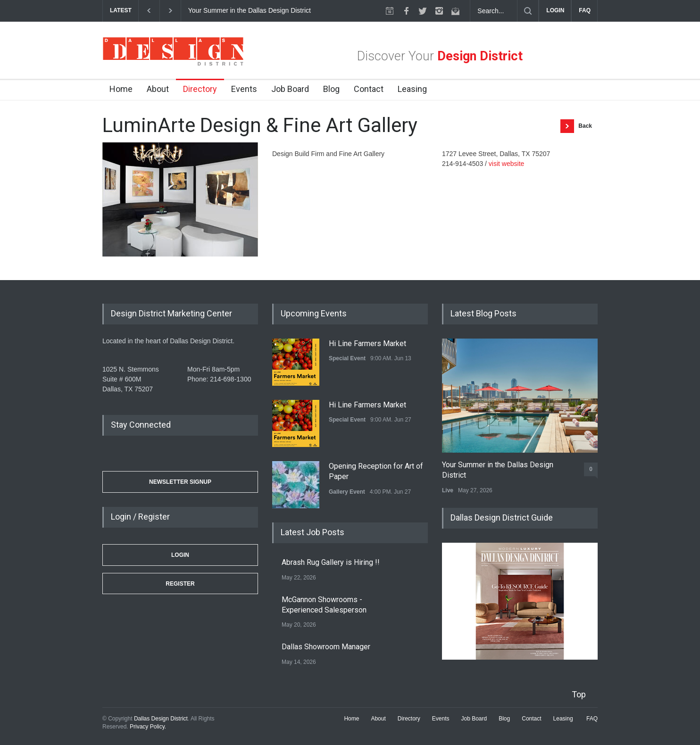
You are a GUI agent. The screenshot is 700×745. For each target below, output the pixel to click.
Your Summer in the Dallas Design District (250, 10)
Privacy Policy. (148, 727)
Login (180, 555)
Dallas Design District (161, 719)
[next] (171, 11)
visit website (506, 164)
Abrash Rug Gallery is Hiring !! (331, 562)
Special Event (347, 358)
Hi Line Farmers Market (367, 344)
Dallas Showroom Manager (326, 647)
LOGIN (555, 10)
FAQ (585, 10)
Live (448, 490)
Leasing (412, 89)
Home (121, 89)
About (158, 89)
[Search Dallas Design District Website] (494, 11)
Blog (331, 89)
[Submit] (528, 11)
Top (579, 694)
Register (180, 584)
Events (244, 89)
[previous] (149, 11)
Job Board (290, 89)
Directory (200, 89)
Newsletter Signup (180, 482)
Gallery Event (347, 492)
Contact (369, 89)
